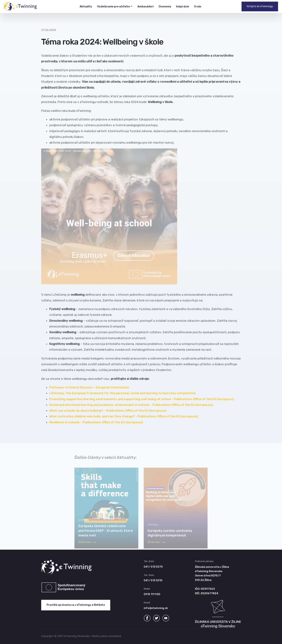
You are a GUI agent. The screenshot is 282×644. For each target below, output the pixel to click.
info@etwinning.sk (156, 608)
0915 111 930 (152, 594)
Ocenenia (165, 6)
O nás (198, 6)
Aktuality (86, 6)
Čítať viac (87, 545)
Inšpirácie (183, 6)
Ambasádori (145, 6)
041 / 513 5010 (153, 580)
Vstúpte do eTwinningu (260, 6)
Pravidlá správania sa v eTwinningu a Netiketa (76, 605)
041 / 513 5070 (153, 567)
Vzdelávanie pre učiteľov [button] (114, 6)
